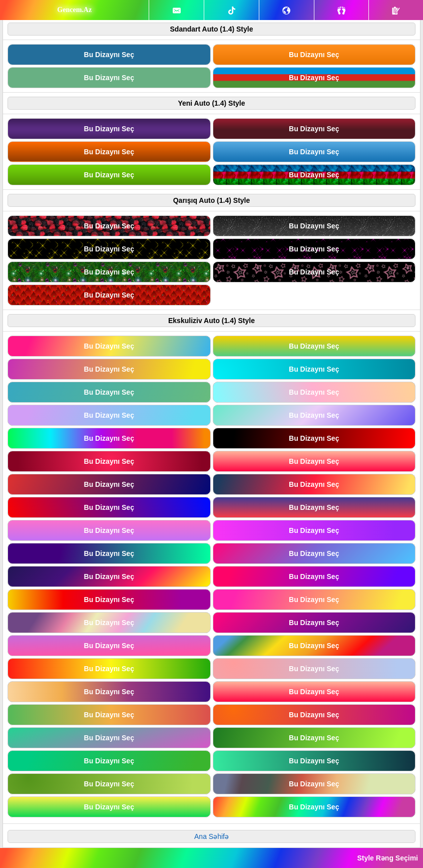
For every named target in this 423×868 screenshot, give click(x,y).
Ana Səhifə (211, 836)
